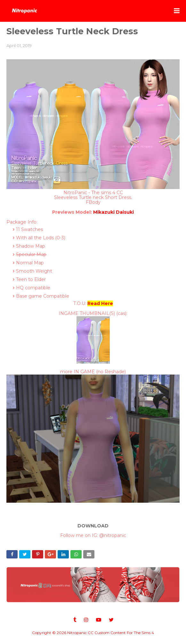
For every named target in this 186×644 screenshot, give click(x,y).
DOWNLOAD (93, 526)
